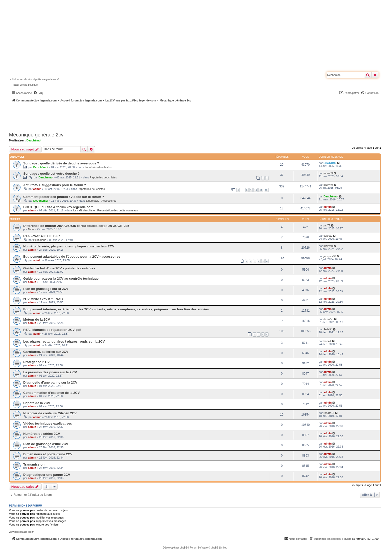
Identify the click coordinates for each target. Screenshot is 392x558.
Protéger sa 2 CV (36, 362)
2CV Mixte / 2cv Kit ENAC (43, 299)
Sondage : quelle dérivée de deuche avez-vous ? (61, 163)
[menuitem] (38, 93)
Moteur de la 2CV (37, 319)
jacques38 (330, 256)
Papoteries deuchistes (98, 167)
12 (266, 190)
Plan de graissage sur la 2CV (46, 289)
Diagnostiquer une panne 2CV (47, 475)
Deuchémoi (34, 140)
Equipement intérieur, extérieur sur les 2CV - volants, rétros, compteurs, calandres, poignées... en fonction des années (116, 309)
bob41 (327, 341)
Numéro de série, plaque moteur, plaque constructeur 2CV (69, 246)
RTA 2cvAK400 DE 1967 (42, 236)
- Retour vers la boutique (24, 85)
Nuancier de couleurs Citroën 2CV (50, 413)
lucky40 (328, 185)
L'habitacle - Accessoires (101, 201)
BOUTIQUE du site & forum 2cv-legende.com (58, 207)
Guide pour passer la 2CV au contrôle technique (61, 279)
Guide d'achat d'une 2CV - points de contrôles (59, 268)
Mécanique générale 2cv (36, 135)
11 (261, 190)
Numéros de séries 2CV (42, 434)
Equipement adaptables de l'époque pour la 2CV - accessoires (72, 257)
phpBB (183, 548)
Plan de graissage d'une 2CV (46, 444)
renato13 (329, 413)
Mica (31, 229)
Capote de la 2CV (37, 403)
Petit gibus (40, 240)
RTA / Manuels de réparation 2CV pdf (52, 330)
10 (255, 190)
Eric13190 (330, 163)
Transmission (34, 464)
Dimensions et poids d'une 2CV (48, 454)
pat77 (327, 225)
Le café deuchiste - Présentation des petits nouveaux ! (106, 210)
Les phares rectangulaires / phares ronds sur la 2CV (64, 341)
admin (37, 189)
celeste (328, 236)
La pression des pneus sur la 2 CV (50, 372)
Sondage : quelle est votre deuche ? (51, 174)
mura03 (328, 173)
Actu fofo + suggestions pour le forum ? (55, 185)
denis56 (328, 319)
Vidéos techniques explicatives (48, 423)
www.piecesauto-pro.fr (21, 532)
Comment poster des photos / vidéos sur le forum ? (64, 197)
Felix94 (328, 329)
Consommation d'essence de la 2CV (51, 393)
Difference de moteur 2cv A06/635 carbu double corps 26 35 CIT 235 (76, 226)
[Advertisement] (134, 116)
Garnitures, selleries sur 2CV (46, 352)
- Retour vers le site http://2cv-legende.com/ (34, 79)
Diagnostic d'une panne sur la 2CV (50, 382)
